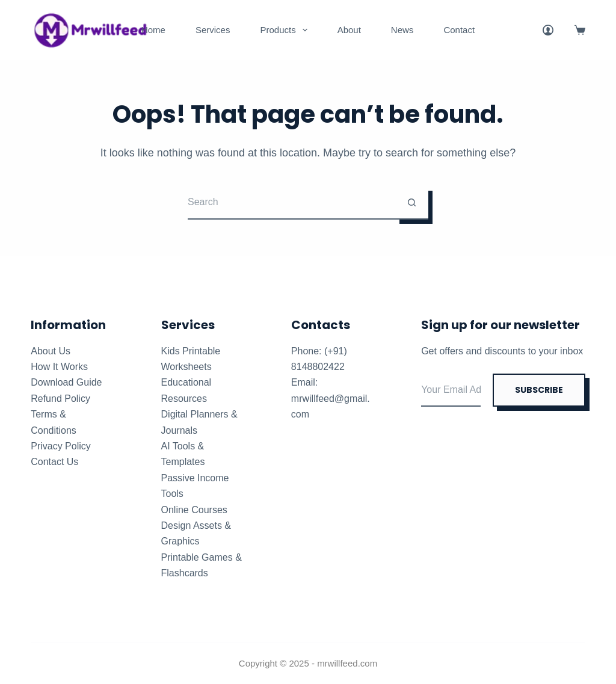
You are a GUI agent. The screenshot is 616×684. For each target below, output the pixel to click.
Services (213, 30)
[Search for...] (291, 203)
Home (153, 30)
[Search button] (412, 203)
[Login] (548, 30)
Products (286, 30)
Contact (459, 30)
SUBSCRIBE (539, 390)
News (402, 30)
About (349, 30)
